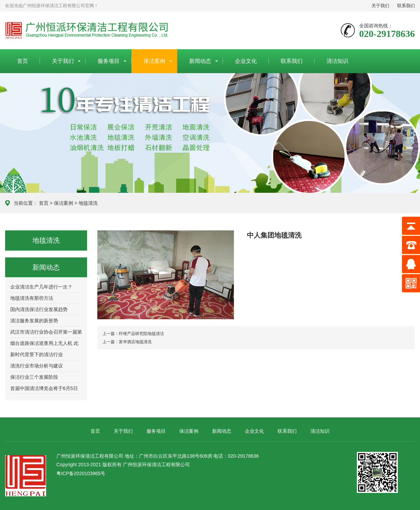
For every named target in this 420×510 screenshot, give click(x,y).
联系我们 (406, 6)
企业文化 (246, 61)
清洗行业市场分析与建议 (37, 366)
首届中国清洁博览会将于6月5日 (44, 388)
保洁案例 (154, 61)
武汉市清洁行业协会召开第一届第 (46, 332)
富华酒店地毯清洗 (127, 342)
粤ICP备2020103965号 (81, 473)
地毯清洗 (88, 203)
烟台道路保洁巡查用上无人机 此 (44, 343)
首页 (23, 61)
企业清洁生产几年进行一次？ (41, 287)
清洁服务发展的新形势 (34, 321)
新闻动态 (200, 61)
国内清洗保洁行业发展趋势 (39, 309)
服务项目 (109, 61)
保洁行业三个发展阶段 (34, 377)
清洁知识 (337, 61)
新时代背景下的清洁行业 (37, 354)
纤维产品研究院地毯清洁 (133, 334)
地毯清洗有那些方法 (32, 298)
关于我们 (380, 6)
